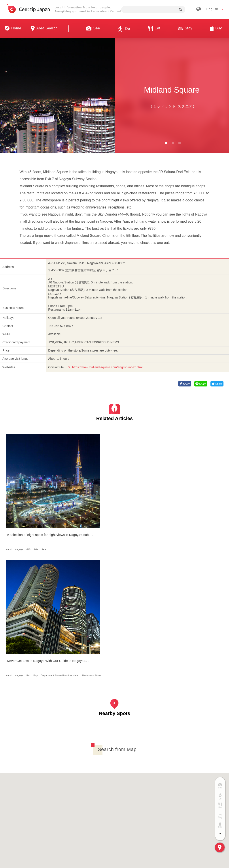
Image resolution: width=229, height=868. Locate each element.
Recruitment (98, 803)
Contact (200, 803)
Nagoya (20, 502)
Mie (38, 502)
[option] (57, 96)
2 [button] (173, 143)
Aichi (10, 502)
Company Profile (65, 803)
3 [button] (180, 143)
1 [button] (166, 143)
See (45, 502)
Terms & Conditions (134, 803)
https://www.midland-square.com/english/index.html (107, 367)
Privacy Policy (171, 803)
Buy (92, 502)
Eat (85, 502)
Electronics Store (72, 510)
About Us (33, 803)
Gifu (30, 502)
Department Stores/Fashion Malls (81, 506)
